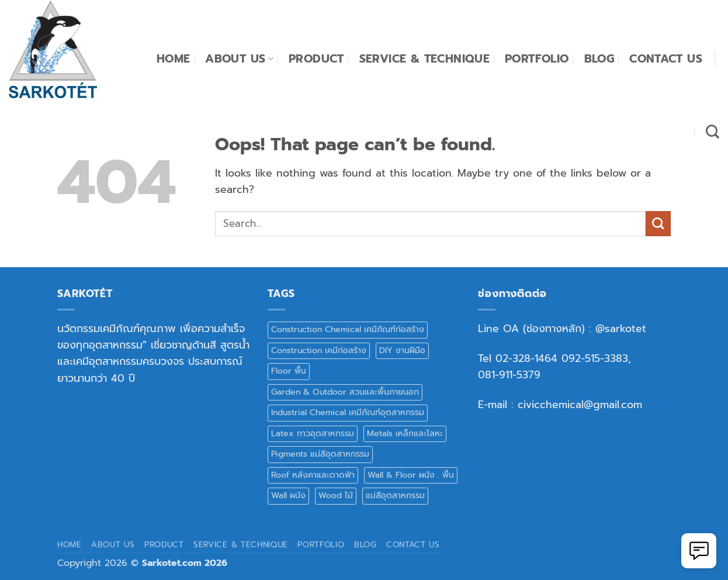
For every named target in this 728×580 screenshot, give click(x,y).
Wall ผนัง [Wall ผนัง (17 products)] (288, 496)
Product (316, 59)
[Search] (713, 132)
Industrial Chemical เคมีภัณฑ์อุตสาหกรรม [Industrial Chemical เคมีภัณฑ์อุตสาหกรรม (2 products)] (348, 412)
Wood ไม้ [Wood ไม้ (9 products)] (336, 496)
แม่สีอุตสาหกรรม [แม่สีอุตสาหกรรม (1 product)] (395, 496)
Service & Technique (424, 59)
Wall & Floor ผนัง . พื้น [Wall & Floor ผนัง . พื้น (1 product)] (411, 475)
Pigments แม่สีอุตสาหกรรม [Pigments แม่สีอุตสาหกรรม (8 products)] (320, 454)
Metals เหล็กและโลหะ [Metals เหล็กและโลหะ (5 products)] (405, 434)
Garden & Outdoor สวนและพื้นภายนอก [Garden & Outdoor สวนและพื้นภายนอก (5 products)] (345, 392)
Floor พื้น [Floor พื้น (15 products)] (289, 371)
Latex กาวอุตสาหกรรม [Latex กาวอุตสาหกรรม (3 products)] (313, 434)
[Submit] (658, 224)
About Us (239, 59)
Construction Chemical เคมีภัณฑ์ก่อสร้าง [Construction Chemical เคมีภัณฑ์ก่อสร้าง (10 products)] (348, 329)
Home (174, 59)
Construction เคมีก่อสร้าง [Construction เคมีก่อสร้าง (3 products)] (319, 351)
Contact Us (666, 59)
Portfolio (537, 59)
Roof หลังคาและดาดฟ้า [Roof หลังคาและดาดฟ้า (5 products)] (313, 475)
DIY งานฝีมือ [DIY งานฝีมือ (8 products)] (402, 351)
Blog (599, 59)
